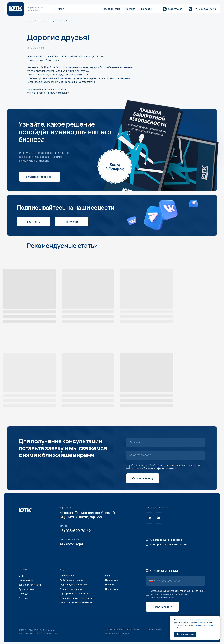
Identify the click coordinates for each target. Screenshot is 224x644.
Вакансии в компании (30, 585)
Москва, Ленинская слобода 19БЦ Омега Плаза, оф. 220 (87, 515)
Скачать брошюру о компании (167, 540)
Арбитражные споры (71, 580)
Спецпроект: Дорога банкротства (169, 544)
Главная (30, 21)
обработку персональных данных (166, 465)
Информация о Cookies (117, 634)
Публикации (112, 580)
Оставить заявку (143, 478)
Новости (41, 21)
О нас (22, 576)
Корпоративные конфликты (75, 593)
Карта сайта (155, 629)
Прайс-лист (112, 589)
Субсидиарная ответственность (77, 598)
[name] (166, 442)
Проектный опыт (111, 9)
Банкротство (67, 576)
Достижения (26, 580)
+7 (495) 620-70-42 (205, 9)
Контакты (146, 9)
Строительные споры (71, 589)
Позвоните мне (162, 607)
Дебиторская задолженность (76, 602)
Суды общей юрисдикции (74, 585)
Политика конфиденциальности (122, 629)
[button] (58, 9)
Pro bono (23, 598)
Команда (131, 9)
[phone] (166, 455)
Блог (108, 576)
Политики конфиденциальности (160, 468)
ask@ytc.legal (176, 9)
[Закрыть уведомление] (217, 618)
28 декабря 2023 (35, 48)
